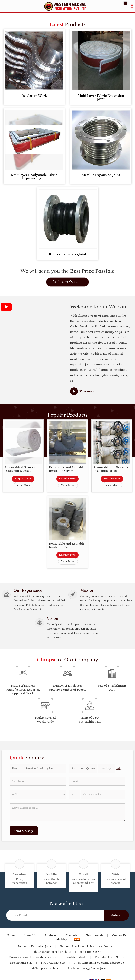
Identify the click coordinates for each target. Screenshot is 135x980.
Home (11, 935)
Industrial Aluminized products (51, 952)
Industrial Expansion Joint (35, 946)
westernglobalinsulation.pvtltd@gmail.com (83, 883)
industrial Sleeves (91, 952)
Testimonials (95, 935)
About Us (30, 935)
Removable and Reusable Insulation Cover (67, 469)
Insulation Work (34, 96)
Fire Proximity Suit (53, 963)
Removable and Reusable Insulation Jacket (111, 469)
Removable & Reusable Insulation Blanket (21, 469)
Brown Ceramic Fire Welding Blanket (33, 957)
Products (51, 935)
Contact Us (119, 935)
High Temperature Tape (44, 968)
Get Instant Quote (67, 282)
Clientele (71, 935)
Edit (119, 769)
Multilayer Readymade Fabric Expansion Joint (34, 177)
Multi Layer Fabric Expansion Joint (101, 97)
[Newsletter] (55, 915)
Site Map (61, 939)
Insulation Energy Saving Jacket (88, 968)
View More (24, 485)
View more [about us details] (87, 391)
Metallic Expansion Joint (101, 175)
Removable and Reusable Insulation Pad (67, 545)
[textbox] (107, 768)
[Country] (38, 794)
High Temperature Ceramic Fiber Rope (99, 963)
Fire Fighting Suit (21, 963)
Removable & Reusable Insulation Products (87, 946)
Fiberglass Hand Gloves (110, 957)
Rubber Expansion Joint (67, 254)
